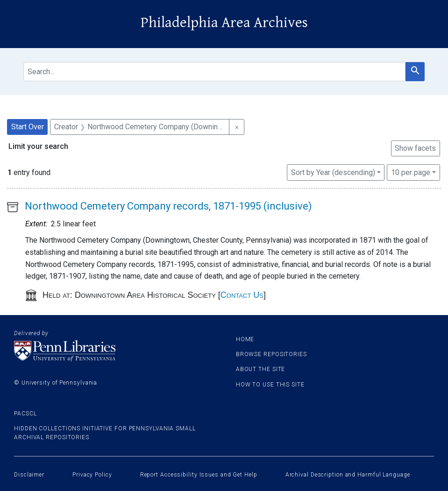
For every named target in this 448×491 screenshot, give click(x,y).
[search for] (214, 72)
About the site (261, 369)
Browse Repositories (271, 354)
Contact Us (242, 295)
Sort (333, 172)
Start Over (28, 127)
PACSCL (25, 414)
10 (411, 172)
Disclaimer (29, 475)
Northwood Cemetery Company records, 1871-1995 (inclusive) (168, 206)
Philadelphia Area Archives (224, 23)
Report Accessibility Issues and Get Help (199, 475)
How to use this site (270, 385)
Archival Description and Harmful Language (348, 475)
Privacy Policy (92, 475)
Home (245, 339)
